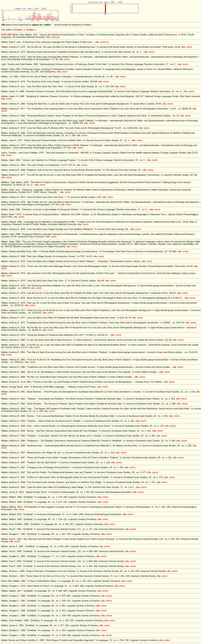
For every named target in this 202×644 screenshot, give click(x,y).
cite (48, 37)
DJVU (4, 35)
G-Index (30, 30)
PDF (10, 35)
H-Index (18, 30)
